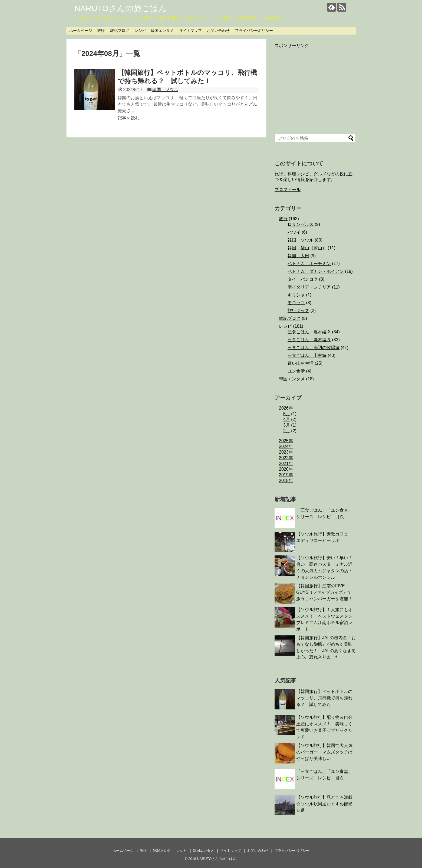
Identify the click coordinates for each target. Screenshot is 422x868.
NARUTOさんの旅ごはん (121, 8)
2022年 (286, 458)
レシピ (140, 31)
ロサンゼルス (301, 224)
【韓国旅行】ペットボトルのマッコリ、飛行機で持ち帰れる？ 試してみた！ (324, 698)
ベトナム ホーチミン (309, 264)
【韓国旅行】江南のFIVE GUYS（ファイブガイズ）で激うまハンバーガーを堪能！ (324, 592)
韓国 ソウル (165, 90)
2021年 (286, 463)
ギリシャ (296, 295)
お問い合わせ (218, 31)
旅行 (101, 31)
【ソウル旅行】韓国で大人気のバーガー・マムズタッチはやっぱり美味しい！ (324, 752)
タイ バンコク (303, 279)
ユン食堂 (296, 371)
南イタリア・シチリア (309, 287)
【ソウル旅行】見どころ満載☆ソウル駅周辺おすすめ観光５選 (324, 804)
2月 (287, 431)
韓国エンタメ (162, 31)
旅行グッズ (298, 311)
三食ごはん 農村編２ (309, 332)
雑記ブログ (120, 31)
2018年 (286, 480)
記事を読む (128, 118)
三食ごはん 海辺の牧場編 (314, 348)
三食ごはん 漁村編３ (309, 340)
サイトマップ (190, 31)
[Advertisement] (315, 87)
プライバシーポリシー (254, 31)
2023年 (286, 452)
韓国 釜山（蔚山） (307, 248)
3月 (287, 425)
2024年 (286, 446)
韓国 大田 (298, 256)
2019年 (286, 475)
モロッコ (296, 303)
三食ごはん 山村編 (307, 355)
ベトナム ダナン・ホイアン (316, 271)
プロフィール (288, 190)
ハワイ (294, 232)
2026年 (286, 408)
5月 (287, 414)
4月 (287, 419)
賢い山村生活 (301, 363)
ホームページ (81, 31)
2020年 (286, 469)
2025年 (286, 441)
